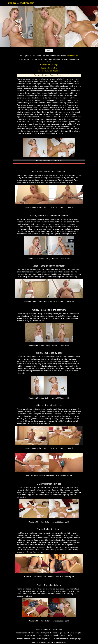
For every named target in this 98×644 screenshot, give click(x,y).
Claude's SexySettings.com (21, 3)
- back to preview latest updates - (49, 71)
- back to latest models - (49, 68)
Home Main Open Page (49, 65)
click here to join (72, 56)
